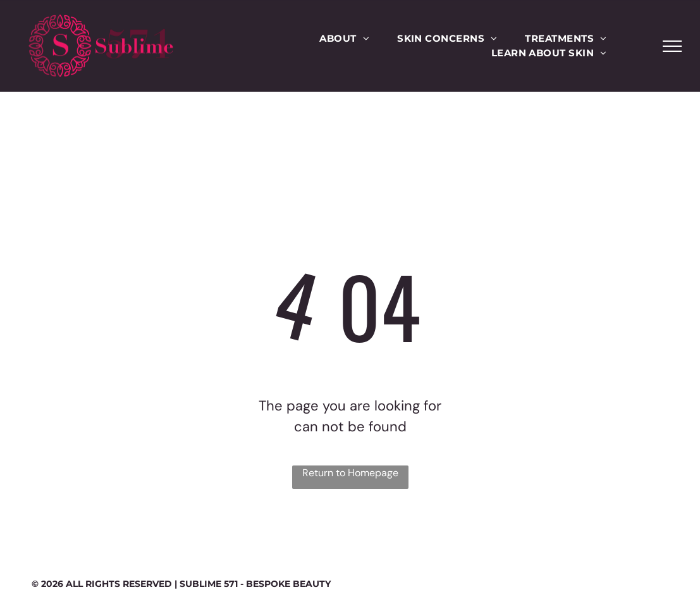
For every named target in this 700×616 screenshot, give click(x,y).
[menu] (672, 46)
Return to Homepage (350, 473)
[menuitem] (344, 39)
